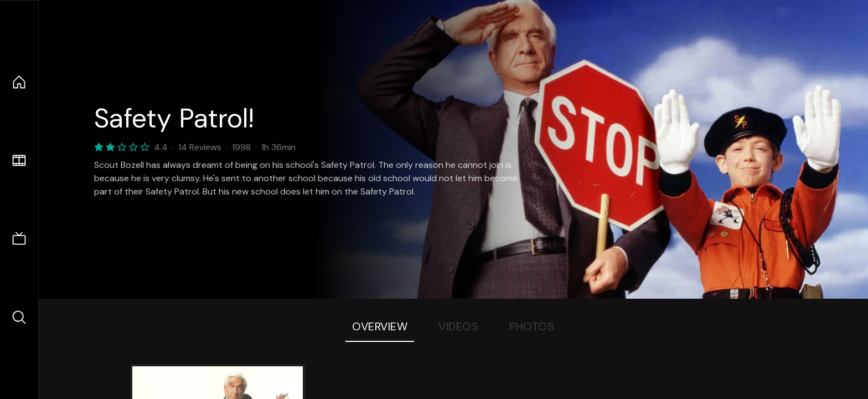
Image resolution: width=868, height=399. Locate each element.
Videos (458, 326)
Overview (380, 326)
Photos (532, 326)
